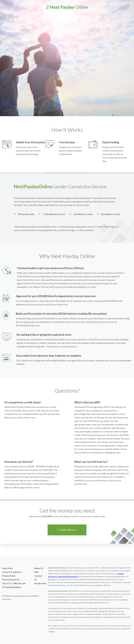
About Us (39, 568)
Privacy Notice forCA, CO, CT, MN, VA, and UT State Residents (14, 584)
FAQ (36, 572)
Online (67, 7)
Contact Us (38, 578)
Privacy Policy (9, 576)
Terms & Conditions (12, 572)
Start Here (7, 568)
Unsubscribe (39, 584)
